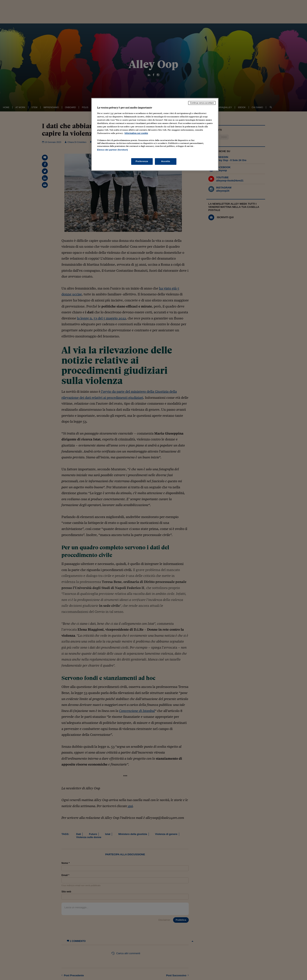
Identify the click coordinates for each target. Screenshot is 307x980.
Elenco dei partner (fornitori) (112, 150)
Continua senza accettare (202, 103)
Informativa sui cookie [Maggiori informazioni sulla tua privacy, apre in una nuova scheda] (136, 133)
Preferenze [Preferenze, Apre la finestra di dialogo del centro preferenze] (142, 161)
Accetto (166, 161)
